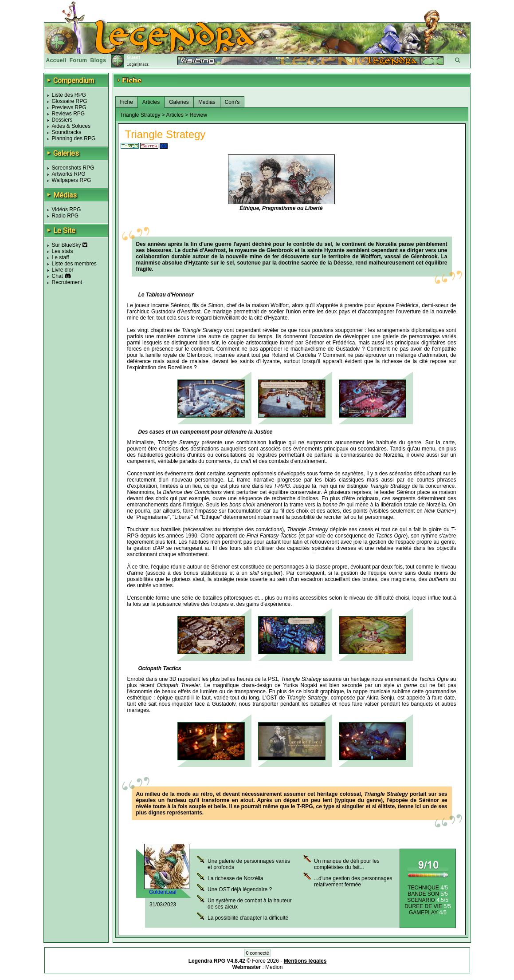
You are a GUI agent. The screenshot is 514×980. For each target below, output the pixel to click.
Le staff (61, 257)
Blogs (98, 60)
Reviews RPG (69, 114)
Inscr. (144, 64)
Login (132, 64)
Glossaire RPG (70, 101)
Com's (232, 102)
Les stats (63, 251)
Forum (78, 60)
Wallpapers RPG (72, 180)
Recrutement (67, 282)
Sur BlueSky (70, 245)
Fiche (127, 102)
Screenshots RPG (73, 168)
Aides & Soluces (71, 126)
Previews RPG (69, 107)
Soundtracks (67, 132)
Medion (274, 967)
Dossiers (62, 120)
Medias (207, 102)
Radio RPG (65, 216)
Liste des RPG (69, 95)
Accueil (56, 60)
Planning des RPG (74, 138)
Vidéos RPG (67, 209)
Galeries (179, 102)
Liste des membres (74, 264)
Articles (151, 102)
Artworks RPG (69, 174)
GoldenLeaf (163, 892)
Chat (57, 276)
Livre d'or (63, 270)
